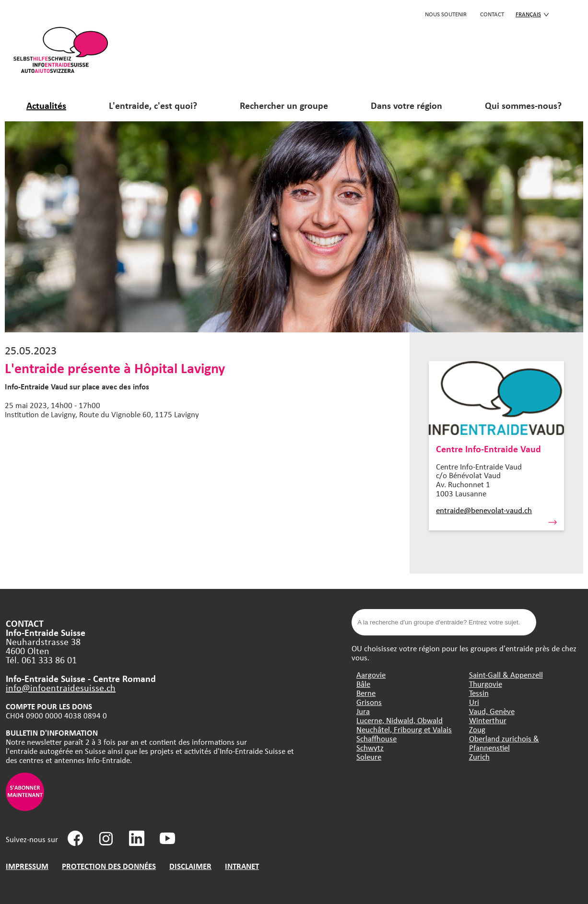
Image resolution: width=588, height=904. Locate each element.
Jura (363, 711)
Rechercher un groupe (284, 105)
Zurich (479, 757)
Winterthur (488, 720)
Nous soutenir (446, 14)
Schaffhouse (376, 738)
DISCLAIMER (190, 866)
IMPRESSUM (27, 866)
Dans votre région (406, 105)
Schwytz (370, 747)
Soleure (369, 757)
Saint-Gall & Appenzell (506, 675)
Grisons (369, 702)
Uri (474, 702)
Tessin (479, 693)
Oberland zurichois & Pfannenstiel (504, 743)
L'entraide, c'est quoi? (153, 105)
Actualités (46, 105)
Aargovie (371, 675)
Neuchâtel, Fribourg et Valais (404, 729)
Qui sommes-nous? (523, 105)
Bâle (363, 684)
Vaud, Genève (492, 711)
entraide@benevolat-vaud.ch (484, 510)
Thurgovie (486, 684)
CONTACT (492, 14)
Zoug (477, 729)
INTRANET (242, 866)
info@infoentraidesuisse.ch (61, 687)
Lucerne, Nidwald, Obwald (400, 720)
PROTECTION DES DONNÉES (109, 866)
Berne (366, 693)
